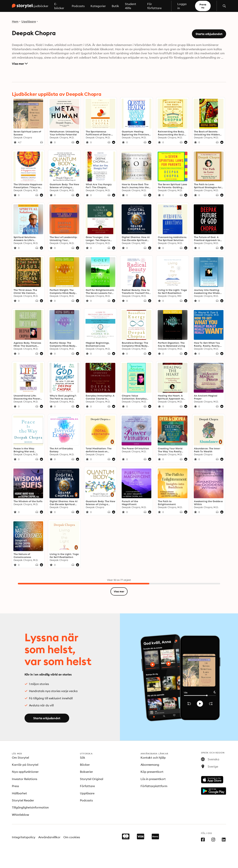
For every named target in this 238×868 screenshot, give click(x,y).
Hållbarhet (19, 793)
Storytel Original (92, 779)
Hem (15, 21)
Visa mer (20, 64)
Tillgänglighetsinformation (30, 807)
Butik (115, 6)
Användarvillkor (49, 837)
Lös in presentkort (153, 779)
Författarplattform (154, 786)
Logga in (182, 6)
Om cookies (72, 837)
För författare (154, 6)
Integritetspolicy (24, 837)
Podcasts (78, 6)
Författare (87, 786)
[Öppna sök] (224, 6)
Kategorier (98, 6)
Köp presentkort (152, 772)
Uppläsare (29, 21)
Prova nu (203, 6)
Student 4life (131, 6)
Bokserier (86, 772)
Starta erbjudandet (209, 34)
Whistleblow (20, 815)
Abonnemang (150, 765)
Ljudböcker (40, 6)
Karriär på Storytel (25, 765)
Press (15, 786)
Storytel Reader (23, 800)
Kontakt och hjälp (153, 758)
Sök (83, 758)
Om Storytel (20, 758)
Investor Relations (25, 779)
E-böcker (59, 6)
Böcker (85, 765)
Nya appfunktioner (25, 772)
